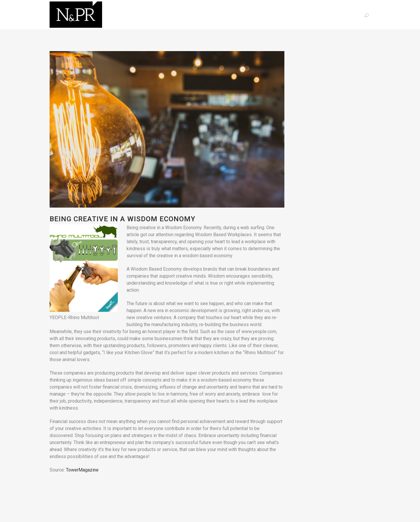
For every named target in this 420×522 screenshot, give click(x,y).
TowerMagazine (82, 470)
